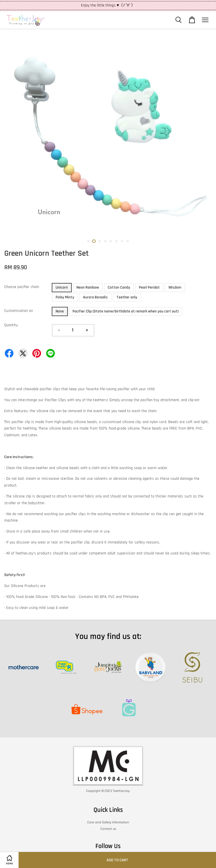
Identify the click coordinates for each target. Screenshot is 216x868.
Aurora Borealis (95, 297)
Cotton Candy (119, 287)
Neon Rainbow (88, 287)
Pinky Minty (65, 297)
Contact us (108, 829)
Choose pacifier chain (22, 287)
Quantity (11, 325)
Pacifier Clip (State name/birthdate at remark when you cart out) (126, 311)
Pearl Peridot (149, 287)
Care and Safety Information (108, 822)
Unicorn (62, 287)
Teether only (127, 297)
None (60, 311)
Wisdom (175, 287)
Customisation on (19, 311)
